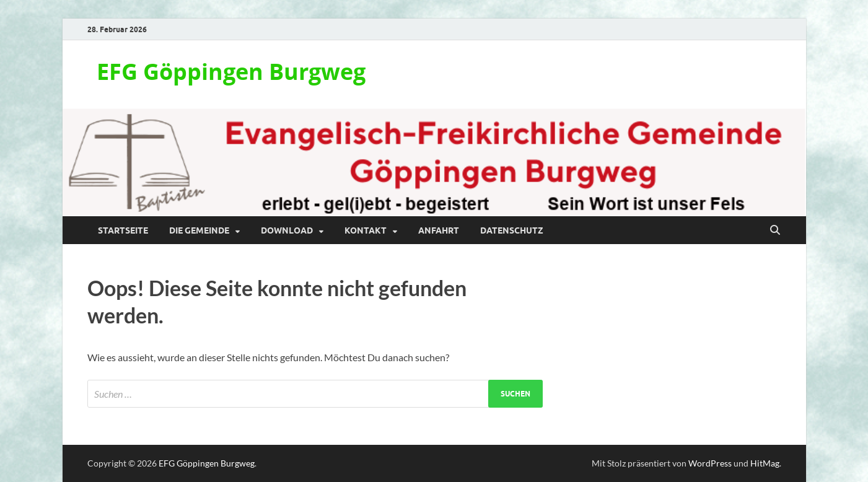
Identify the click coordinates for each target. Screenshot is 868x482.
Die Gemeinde (199, 230)
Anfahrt (439, 230)
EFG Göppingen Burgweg (231, 72)
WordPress (710, 463)
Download (287, 230)
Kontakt (366, 230)
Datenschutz (512, 230)
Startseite (123, 230)
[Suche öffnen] (775, 230)
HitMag (765, 463)
